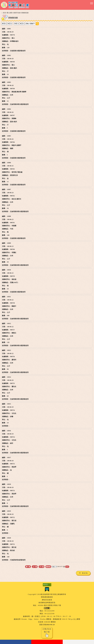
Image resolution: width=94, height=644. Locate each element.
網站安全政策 (47, 600)
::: (2, 13)
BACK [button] (85, 573)
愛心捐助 (10, 13)
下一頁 (42, 567)
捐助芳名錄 (17, 13)
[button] (92, 3)
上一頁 (35, 567)
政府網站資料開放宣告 (47, 603)
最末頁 (48, 567)
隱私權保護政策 (47, 597)
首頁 (4, 13)
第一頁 (28, 567)
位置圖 (47, 608)
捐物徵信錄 (25, 13)
